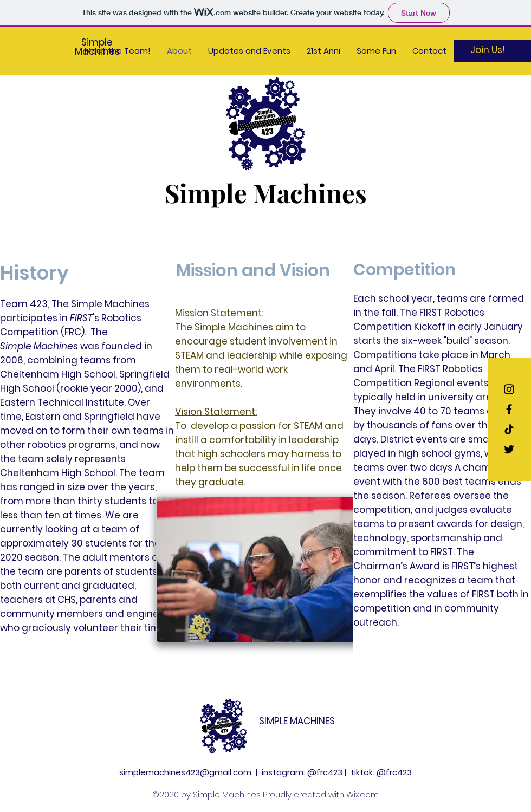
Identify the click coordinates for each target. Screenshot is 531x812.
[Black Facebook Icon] (509, 409)
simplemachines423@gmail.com (185, 772)
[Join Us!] (488, 50)
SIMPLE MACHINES (297, 721)
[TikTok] (509, 429)
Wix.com (362, 794)
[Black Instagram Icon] (509, 389)
